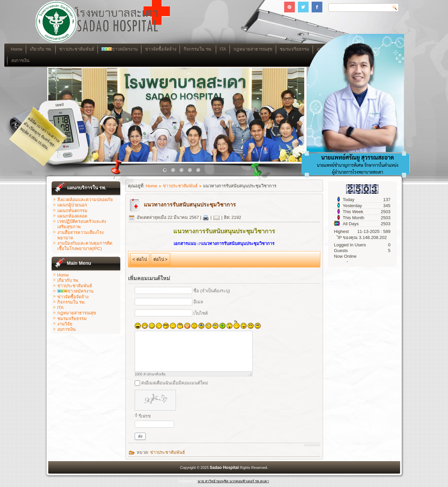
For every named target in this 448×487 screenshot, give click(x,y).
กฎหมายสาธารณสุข (77, 313)
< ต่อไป (140, 259)
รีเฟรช (145, 416)
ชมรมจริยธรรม (72, 319)
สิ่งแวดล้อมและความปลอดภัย (85, 200)
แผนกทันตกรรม (72, 211)
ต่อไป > (161, 259)
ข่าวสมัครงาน (162, 49)
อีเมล (198, 302)
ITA (265, 49)
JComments (312, 445)
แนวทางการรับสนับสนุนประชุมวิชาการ (190, 205)
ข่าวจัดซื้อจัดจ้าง (203, 49)
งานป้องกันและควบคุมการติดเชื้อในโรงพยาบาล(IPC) (85, 246)
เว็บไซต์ (201, 313)
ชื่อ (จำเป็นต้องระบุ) (212, 291)
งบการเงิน (62, 60)
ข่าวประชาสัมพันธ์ (119, 49)
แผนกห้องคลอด (72, 216)
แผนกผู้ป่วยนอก (72, 205)
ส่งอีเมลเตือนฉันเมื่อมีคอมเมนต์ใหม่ (175, 383)
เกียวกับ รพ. (83, 49)
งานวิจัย (65, 324)
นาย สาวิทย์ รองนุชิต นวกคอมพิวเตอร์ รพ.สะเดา (233, 481)
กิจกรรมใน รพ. (240, 49)
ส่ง (140, 436)
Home (59, 49)
